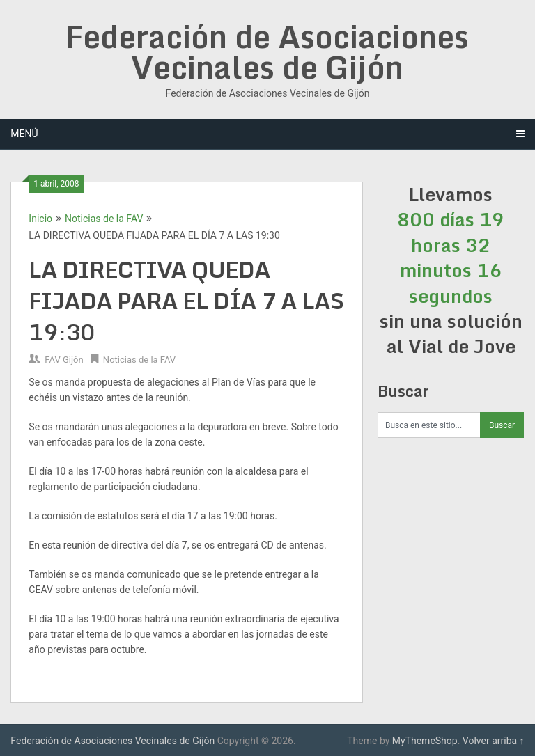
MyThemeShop (425, 741)
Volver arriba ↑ (494, 741)
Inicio (40, 219)
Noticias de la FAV (104, 219)
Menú (24, 134)
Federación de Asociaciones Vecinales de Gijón (267, 52)
